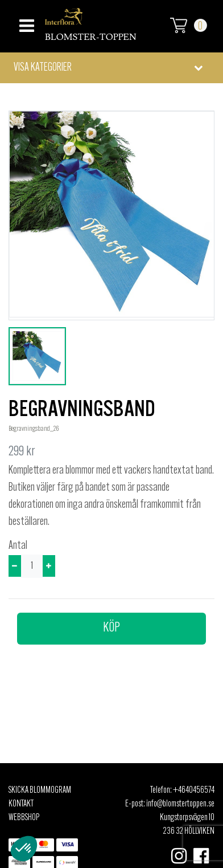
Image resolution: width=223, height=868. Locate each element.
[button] (111, 68)
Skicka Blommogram (40, 790)
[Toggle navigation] (25, 23)
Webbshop (24, 818)
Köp (111, 628)
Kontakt (21, 804)
